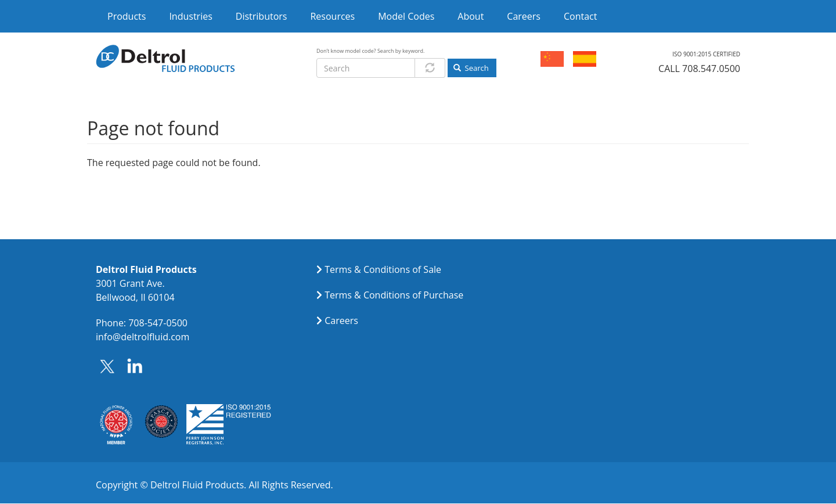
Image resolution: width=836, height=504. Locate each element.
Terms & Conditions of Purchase (394, 295)
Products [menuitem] (127, 16)
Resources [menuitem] (332, 16)
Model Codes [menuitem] (406, 16)
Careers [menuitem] (524, 16)
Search (471, 68)
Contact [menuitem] (580, 16)
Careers (341, 321)
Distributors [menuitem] (262, 16)
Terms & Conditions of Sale (383, 269)
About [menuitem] (471, 16)
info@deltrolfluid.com (143, 337)
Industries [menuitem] (190, 16)
